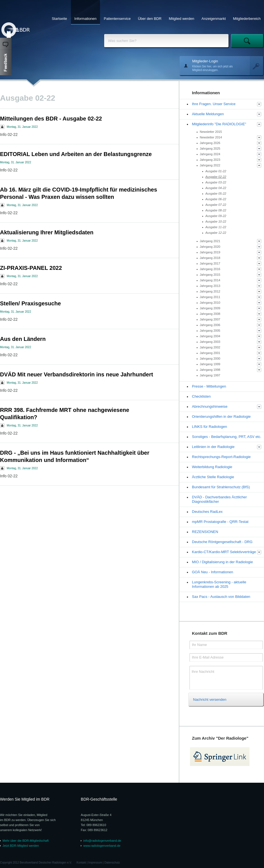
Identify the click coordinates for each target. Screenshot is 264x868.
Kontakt (81, 863)
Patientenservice (117, 19)
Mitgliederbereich (247, 19)
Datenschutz (112, 863)
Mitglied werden (181, 19)
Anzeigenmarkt (214, 19)
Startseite (59, 19)
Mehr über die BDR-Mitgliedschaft (26, 841)
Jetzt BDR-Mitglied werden (21, 846)
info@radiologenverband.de (102, 841)
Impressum (95, 863)
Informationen (85, 19)
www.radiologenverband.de (102, 846)
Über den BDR (150, 19)
